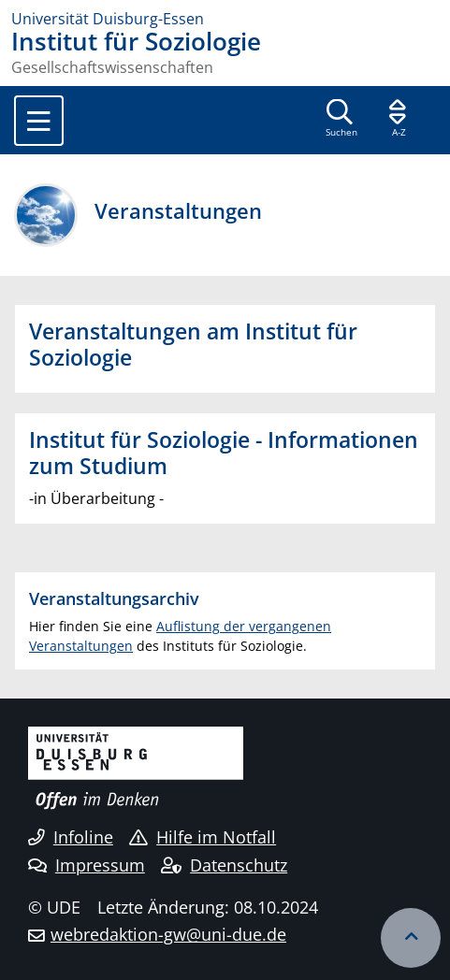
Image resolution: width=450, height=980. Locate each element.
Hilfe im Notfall (203, 837)
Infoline (71, 837)
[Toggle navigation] (39, 121)
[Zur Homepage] (225, 19)
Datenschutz (224, 865)
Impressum (87, 865)
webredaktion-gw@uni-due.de (168, 934)
